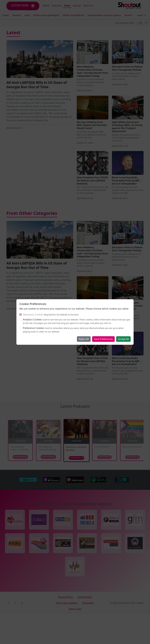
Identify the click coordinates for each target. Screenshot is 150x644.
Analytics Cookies (32, 320)
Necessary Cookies (33, 315)
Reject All (84, 339)
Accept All (123, 339)
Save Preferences (103, 339)
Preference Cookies (33, 328)
